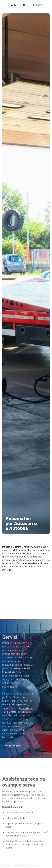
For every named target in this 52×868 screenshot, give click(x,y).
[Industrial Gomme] (15, 5)
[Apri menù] (37, 5)
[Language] (25, 5)
